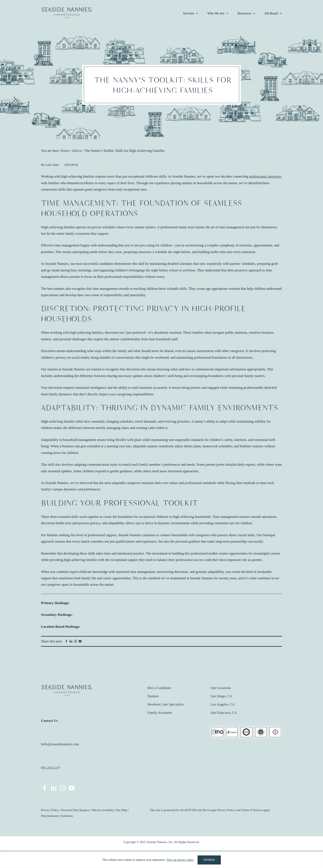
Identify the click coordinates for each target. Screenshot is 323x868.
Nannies (153, 696)
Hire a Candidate (159, 688)
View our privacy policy (180, 860)
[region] (161, 860)
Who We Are (216, 13)
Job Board (271, 13)
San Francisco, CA (224, 713)
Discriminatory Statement (57, 816)
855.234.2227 (51, 768)
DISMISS (209, 860)
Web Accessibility (102, 810)
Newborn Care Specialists (166, 704)
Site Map (121, 810)
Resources (245, 13)
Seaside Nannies (67, 13)
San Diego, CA (221, 696)
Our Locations (221, 688)
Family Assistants (160, 713)
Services (188, 13)
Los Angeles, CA (223, 704)
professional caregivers (265, 176)
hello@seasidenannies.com (60, 744)
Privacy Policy (50, 810)
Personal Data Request (75, 810)
